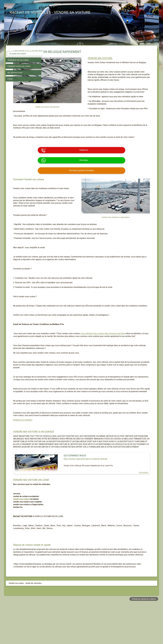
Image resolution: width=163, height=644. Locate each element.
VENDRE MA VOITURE (117, 58)
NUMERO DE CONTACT (59, 447)
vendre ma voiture (58, 532)
